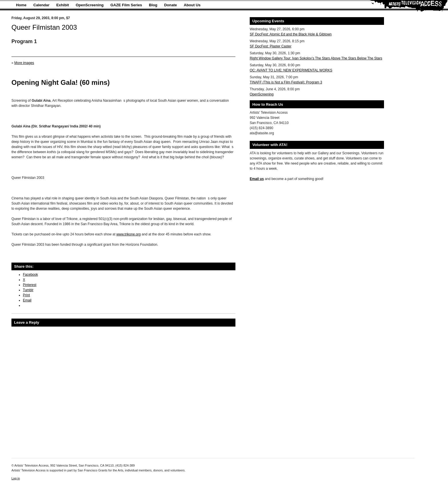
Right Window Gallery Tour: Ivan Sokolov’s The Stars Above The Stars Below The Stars (316, 58)
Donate (171, 5)
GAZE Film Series (126, 5)
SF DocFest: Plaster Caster (271, 46)
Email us (257, 179)
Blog (153, 5)
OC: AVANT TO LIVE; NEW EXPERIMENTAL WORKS (291, 70)
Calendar (41, 5)
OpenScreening (90, 5)
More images (24, 63)
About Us (192, 5)
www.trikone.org (128, 234)
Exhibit (63, 5)
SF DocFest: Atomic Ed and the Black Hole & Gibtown (291, 34)
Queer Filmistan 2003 (44, 27)
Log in (16, 478)
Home (21, 5)
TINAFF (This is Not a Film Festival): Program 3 (286, 82)
